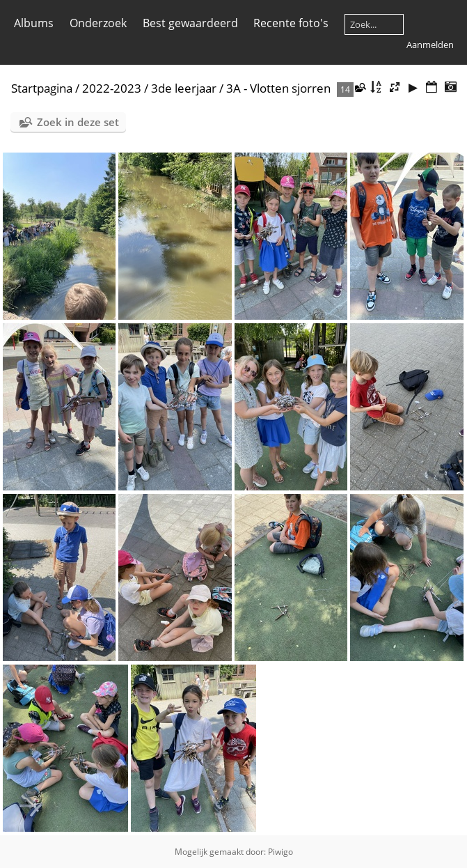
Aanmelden (430, 45)
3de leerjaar (184, 88)
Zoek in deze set (78, 122)
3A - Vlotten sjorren (278, 88)
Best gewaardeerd (190, 23)
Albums (34, 23)
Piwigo (280, 852)
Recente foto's (291, 23)
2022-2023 (112, 88)
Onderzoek (98, 23)
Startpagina (42, 88)
